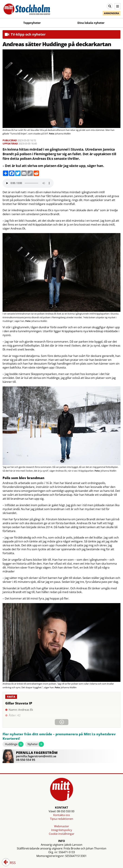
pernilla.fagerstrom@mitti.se (36, 756)
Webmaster (62, 826)
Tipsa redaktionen (62, 819)
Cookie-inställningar (62, 834)
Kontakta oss (62, 815)
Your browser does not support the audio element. (28, 183)
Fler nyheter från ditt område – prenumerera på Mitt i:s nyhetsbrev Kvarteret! (59, 736)
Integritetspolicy (62, 830)
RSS (10, 863)
